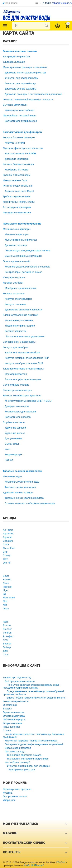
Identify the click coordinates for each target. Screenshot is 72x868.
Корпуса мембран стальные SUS (24, 363)
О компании (10, 705)
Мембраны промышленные (21, 288)
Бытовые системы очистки (20, 51)
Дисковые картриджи (17, 159)
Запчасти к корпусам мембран (22, 353)
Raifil (6, 622)
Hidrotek (7, 587)
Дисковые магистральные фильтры (25, 73)
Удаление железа (15, 433)
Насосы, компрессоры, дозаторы (22, 395)
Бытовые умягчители (15, 105)
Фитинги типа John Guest (19, 191)
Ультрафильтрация (14, 62)
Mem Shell (9, 598)
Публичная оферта (14, 719)
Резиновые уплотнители (17, 213)
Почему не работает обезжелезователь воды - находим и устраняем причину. (32, 686)
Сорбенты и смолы (14, 422)
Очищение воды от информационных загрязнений (34, 744)
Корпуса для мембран (16, 347)
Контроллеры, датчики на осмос (23, 272)
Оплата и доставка (14, 716)
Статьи (7, 730)
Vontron (7, 633)
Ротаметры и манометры (17, 390)
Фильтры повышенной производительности (28, 99)
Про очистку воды (15, 752)
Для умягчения (13, 438)
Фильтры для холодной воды (22, 78)
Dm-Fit (7, 563)
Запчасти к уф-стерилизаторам (23, 379)
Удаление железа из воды (18, 492)
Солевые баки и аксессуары (19, 342)
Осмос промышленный (16, 261)
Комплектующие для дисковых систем (28, 251)
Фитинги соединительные (18, 186)
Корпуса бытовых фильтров (19, 137)
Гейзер (7, 647)
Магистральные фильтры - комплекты (25, 67)
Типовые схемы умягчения (20, 487)
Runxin (7, 625)
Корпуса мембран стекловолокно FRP (27, 358)
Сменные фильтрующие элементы (23, 148)
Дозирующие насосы (17, 406)
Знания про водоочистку (17, 678)
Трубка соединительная (17, 196)
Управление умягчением (19, 320)
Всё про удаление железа (20, 681)
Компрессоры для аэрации (20, 412)
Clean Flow (9, 548)
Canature (8, 541)
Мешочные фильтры (17, 234)
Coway (7, 555)
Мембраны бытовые (17, 170)
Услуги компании (13, 723)
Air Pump (8, 530)
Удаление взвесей (15, 428)
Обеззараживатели (16, 374)
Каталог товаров (5, 26)
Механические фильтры (17, 229)
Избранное (9, 800)
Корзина (8, 793)
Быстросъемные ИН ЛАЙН (20, 153)
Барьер (7, 644)
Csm (5, 559)
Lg (4, 594)
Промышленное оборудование (22, 224)
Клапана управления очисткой (20, 315)
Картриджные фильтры (16, 56)
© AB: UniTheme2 (34, 865)
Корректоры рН (14, 455)
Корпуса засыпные (14, 293)
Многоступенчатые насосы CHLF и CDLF (29, 401)
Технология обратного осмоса (24, 755)
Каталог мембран (13, 283)
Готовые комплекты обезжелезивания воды (30, 503)
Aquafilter (8, 534)
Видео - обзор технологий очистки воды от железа (36, 698)
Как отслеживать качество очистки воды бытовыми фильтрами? (33, 736)
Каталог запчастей (16, 331)
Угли (7, 449)
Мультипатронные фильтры (21, 240)
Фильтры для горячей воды (21, 83)
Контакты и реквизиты (16, 701)
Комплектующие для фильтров (22, 132)
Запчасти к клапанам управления (25, 336)
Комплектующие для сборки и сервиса (27, 267)
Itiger (6, 590)
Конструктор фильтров (22, 770)
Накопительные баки (15, 180)
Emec (6, 576)
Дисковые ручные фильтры (21, 89)
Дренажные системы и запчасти (23, 310)
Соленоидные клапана (16, 385)
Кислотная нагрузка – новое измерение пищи (31, 741)
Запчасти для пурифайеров (21, 121)
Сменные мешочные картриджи (23, 256)
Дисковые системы (16, 245)
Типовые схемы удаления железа (24, 498)
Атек (5, 640)
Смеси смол (12, 444)
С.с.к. (6, 654)
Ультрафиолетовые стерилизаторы (23, 369)
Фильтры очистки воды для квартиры (28, 766)
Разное (9, 460)
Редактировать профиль (17, 789)
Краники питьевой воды (17, 175)
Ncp (5, 601)
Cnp (5, 552)
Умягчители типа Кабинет (20, 110)
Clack (6, 544)
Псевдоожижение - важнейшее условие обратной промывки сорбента (34, 693)
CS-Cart (61, 862)
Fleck (6, 583)
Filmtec (7, 580)
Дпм (5, 651)
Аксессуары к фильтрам (17, 207)
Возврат (8, 709)
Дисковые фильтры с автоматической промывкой (33, 94)
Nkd (5, 605)
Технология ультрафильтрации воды (28, 759)
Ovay (6, 608)
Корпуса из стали (15, 143)
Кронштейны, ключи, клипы (19, 202)
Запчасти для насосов (18, 417)
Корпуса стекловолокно (18, 299)
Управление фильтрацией (20, 326)
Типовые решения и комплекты (22, 471)
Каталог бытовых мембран (18, 164)
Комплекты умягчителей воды (22, 482)
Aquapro (8, 537)
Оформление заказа (15, 796)
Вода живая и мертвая (18, 748)
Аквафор (8, 636)
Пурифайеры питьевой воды (19, 116)
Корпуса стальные (15, 304)
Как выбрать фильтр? (17, 762)
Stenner (7, 629)
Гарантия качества (14, 712)
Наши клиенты (11, 727)
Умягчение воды (12, 476)
